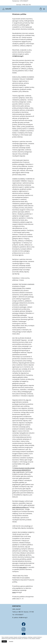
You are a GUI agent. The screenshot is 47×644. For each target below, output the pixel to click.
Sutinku (4, 641)
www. (14, 592)
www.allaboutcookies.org (20, 507)
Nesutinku (11, 641)
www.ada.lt (23, 567)
